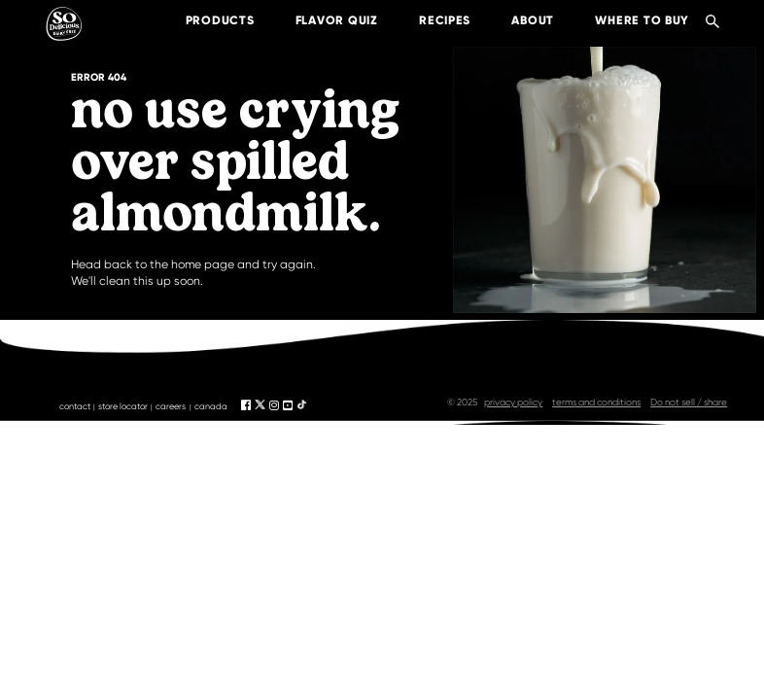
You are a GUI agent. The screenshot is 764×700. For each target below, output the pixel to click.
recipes (429, 20)
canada (211, 406)
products (205, 20)
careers (171, 406)
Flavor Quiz (321, 20)
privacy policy (513, 402)
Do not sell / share (689, 402)
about (518, 20)
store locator (123, 406)
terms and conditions (596, 402)
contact (75, 406)
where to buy (627, 20)
